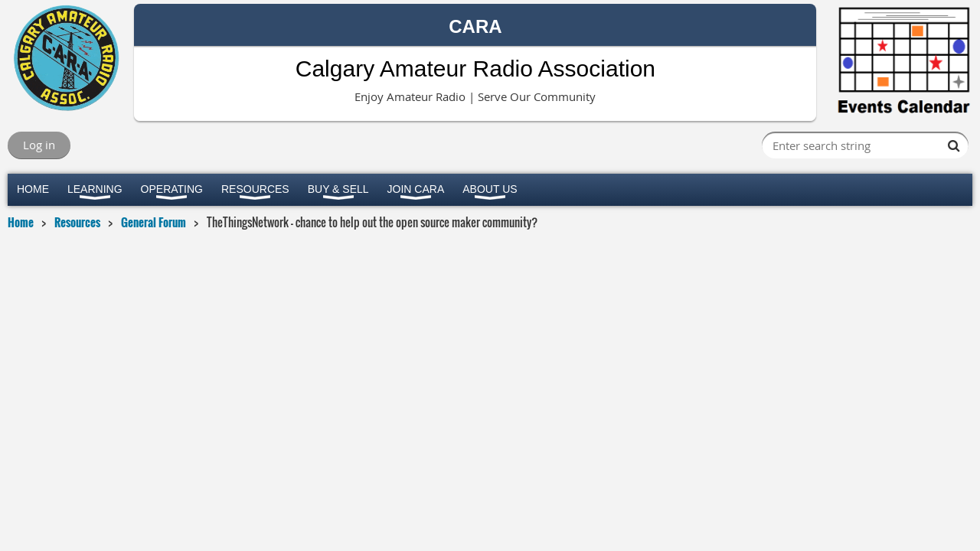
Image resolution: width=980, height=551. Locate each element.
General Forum (154, 222)
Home (21, 222)
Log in (39, 145)
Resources (77, 222)
